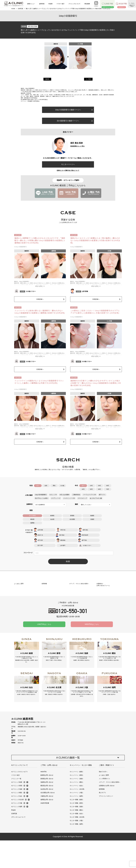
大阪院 (92, 519)
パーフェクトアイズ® (89, 494)
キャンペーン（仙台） (77, 810)
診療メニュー (31, 4)
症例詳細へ (50, 299)
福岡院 (32, 522)
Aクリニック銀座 (17, 806)
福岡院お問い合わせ (47, 824)
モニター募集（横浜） (77, 834)
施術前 (47, 79)
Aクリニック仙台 (17, 820)
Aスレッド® (53, 494)
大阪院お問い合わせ (47, 820)
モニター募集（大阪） (77, 845)
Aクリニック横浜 (17, 817)
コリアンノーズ (56, 498)
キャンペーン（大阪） (77, 817)
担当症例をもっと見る (77, 146)
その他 (62, 486)
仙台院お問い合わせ (47, 813)
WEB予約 (44, 796)
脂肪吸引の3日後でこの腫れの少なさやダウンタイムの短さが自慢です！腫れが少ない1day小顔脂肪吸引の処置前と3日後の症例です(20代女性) (96, 383)
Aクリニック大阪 (17, 827)
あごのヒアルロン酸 (95, 498)
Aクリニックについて (20, 789)
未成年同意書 (45, 827)
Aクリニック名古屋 (17, 824)
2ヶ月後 (88, 79)
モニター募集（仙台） (77, 838)
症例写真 (42, 4)
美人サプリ (102, 817)
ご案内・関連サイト (107, 789)
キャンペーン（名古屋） (77, 813)
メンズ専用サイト (105, 803)
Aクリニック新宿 (17, 810)
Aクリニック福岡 (17, 831)
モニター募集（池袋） (77, 831)
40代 (83, 489)
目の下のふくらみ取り (42, 498)
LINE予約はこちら (44, 643)
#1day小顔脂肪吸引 (20, 247)
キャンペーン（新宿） (77, 799)
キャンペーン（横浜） (77, 806)
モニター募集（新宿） (77, 827)
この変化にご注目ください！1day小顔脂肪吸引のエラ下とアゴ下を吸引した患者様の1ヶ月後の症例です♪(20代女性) (95, 312)
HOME (13, 9)
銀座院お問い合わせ (47, 799)
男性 (54, 486)
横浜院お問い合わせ (47, 810)
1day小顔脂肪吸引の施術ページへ (74, 110)
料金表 (51, 4)
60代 (99, 489)
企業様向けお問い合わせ (107, 810)
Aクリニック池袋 (17, 813)
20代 (99, 486)
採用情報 (102, 813)
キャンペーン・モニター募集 (81, 789)
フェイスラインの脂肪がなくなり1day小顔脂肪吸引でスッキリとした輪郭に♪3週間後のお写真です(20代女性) (39, 382)
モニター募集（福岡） (77, 848)
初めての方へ (103, 796)
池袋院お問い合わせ (47, 806)
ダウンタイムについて (18, 841)
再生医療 (87, 4)
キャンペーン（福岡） (77, 820)
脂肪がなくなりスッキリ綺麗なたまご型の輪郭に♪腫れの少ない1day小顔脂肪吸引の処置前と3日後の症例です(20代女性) (95, 241)
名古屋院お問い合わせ (48, 817)
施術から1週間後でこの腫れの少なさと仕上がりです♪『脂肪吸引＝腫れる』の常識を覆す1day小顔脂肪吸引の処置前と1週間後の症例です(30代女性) (40, 241)
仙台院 (52, 519)
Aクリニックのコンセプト (20, 796)
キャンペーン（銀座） (77, 796)
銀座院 (52, 515)
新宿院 (72, 515)
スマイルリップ (82, 498)
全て (38, 486)
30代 (108, 486)
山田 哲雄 (85, 291)
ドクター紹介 (60, 4)
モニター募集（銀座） (77, 824)
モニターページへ (68, 164)
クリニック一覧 (16, 803)
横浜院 (32, 519)
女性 (46, 486)
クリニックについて (75, 4)
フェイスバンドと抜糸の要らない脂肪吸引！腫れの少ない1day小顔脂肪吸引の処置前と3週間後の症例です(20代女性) (40, 312)
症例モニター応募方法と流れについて (68, 170)
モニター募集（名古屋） (77, 841)
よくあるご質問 (104, 799)
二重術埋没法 (76, 494)
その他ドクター (31, 291)
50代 (91, 489)
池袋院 (92, 515)
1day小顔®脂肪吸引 (41, 494)
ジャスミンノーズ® (69, 498)
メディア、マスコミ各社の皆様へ (110, 806)
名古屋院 (72, 519)
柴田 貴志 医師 (32, 26)
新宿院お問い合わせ (47, 803)
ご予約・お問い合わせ (49, 789)
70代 (108, 489)
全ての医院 (32, 515)
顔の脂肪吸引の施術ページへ (75, 121)
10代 (91, 486)
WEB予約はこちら (92, 643)
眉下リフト (102, 494)
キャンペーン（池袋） (77, 803)
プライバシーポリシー (106, 820)
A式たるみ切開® (64, 494)
